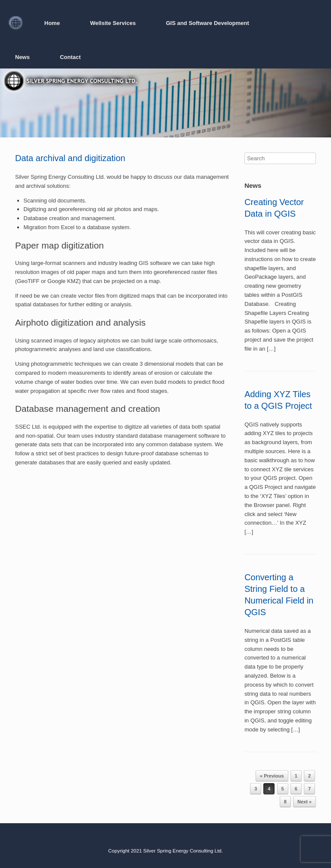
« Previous (272, 776)
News (22, 57)
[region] (165, 103)
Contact (70, 57)
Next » (304, 802)
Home (52, 23)
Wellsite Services (113, 23)
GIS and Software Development (208, 23)
